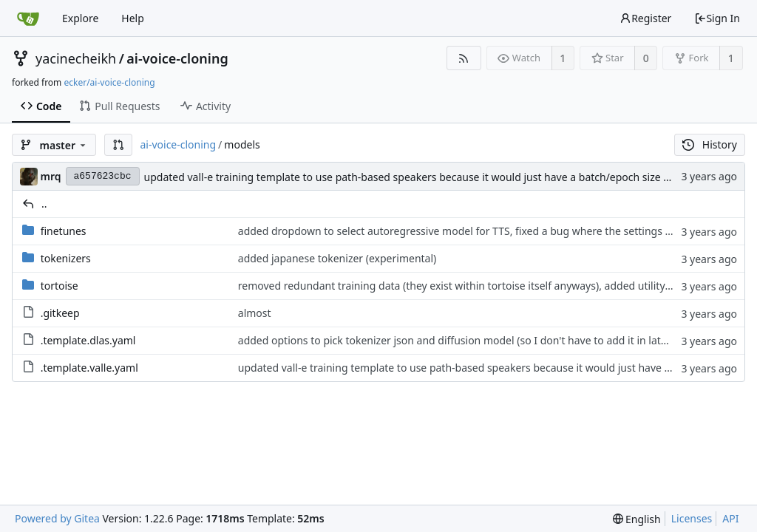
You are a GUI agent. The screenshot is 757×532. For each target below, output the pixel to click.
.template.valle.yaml (89, 368)
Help (133, 18)
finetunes (64, 231)
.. (44, 204)
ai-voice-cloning (177, 58)
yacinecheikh (76, 58)
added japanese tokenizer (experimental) (337, 258)
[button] (118, 145)
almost (255, 313)
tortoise (60, 286)
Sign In (717, 18)
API (730, 518)
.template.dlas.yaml (88, 340)
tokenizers (66, 258)
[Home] (28, 18)
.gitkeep (60, 313)
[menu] (637, 519)
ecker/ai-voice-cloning (109, 82)
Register (645, 18)
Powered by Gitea (57, 518)
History (710, 144)
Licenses (692, 518)
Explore (80, 18)
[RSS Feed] (464, 58)
